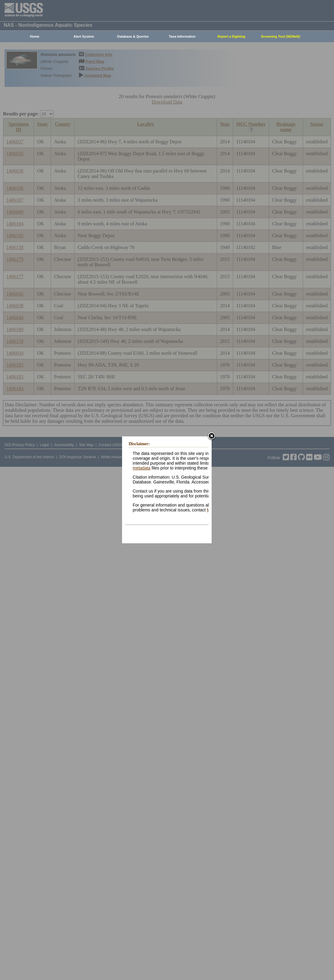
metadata (141, 468)
